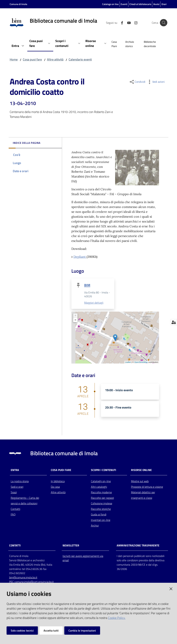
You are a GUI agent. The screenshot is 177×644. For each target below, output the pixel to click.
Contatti (15, 509)
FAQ (13, 514)
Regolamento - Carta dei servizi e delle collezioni (25, 501)
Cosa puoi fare (32, 59)
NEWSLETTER (71, 546)
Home (14, 59)
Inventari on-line (101, 520)
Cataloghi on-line (101, 481)
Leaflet (128, 362)
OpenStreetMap (141, 362)
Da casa (55, 487)
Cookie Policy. (117, 618)
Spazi (14, 492)
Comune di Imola (18, 4)
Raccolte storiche (101, 509)
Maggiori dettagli (94, 303)
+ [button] (75, 316)
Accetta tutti (51, 631)
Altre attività (55, 59)
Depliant (80, 257)
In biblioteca (58, 481)
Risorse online (141, 470)
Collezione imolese (102, 503)
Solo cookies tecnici (22, 631)
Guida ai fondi (99, 514)
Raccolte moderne (101, 492)
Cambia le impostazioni (82, 631)
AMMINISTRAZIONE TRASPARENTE (138, 546)
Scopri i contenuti (104, 470)
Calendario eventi (80, 59)
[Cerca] (163, 23)
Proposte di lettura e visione (147, 487)
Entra (15, 470)
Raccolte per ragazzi (102, 498)
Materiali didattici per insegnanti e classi (143, 495)
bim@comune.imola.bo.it (23, 578)
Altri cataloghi (99, 487)
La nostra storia (20, 481)
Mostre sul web (140, 481)
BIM (87, 285)
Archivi (95, 525)
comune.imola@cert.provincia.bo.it (34, 582)
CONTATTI (15, 546)
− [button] (75, 320)
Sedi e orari (17, 487)
